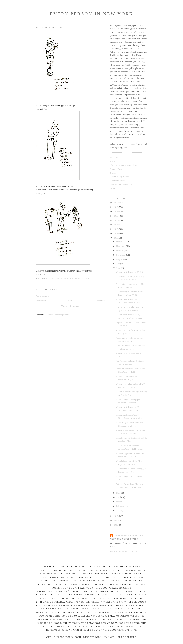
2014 (116, 225)
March (119, 502)
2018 (116, 207)
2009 (116, 520)
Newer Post (41, 301)
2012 (116, 233)
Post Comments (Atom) (58, 315)
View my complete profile (125, 551)
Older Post (100, 301)
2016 (116, 216)
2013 (116, 229)
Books (113, 173)
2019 (116, 203)
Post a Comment (43, 296)
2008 (116, 525)
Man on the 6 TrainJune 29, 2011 (130, 272)
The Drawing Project (119, 177)
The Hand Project (118, 181)
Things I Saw (116, 169)
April (119, 497)
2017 (116, 211)
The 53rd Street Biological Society (125, 165)
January (120, 510)
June (119, 268)
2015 (116, 220)
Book (113, 161)
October (120, 250)
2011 (116, 238)
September (121, 255)
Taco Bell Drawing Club (121, 184)
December (121, 242)
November (121, 246)
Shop (112, 188)
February (120, 506)
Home (71, 301)
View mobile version (70, 306)
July (118, 264)
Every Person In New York (92, 14)
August (120, 259)
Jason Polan (115, 158)
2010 (116, 516)
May (119, 493)
